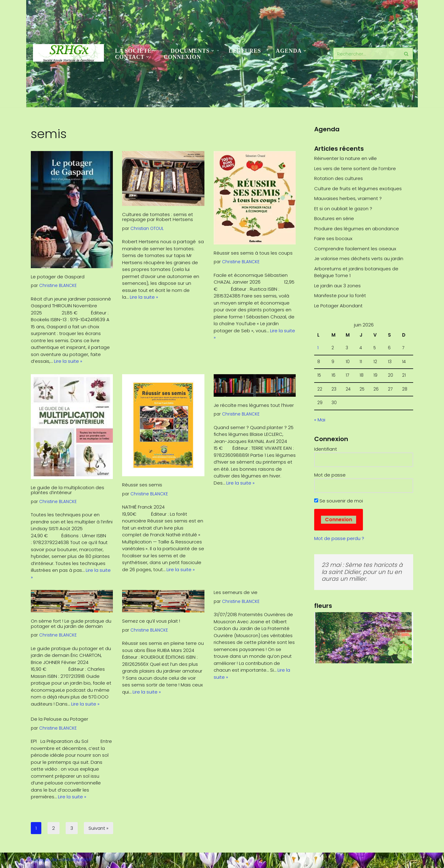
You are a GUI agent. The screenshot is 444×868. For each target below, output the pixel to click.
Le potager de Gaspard (62, 277)
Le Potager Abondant (338, 306)
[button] (155, 51)
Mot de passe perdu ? (339, 538)
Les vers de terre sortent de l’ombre (355, 168)
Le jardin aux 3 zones (337, 286)
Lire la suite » (68, 361)
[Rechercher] (366, 54)
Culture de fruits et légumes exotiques (358, 188)
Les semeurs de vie (236, 592)
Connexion (182, 57)
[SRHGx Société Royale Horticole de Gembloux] (68, 53)
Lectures (245, 51)
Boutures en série (334, 218)
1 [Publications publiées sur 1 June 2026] (318, 348)
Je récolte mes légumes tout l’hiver (254, 405)
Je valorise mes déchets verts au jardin (359, 258)
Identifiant (326, 449)
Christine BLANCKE (58, 286)
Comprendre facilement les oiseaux (355, 249)
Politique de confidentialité (61, 860)
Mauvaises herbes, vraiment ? (348, 198)
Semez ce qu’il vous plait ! (151, 621)
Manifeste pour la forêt (340, 295)
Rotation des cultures (339, 178)
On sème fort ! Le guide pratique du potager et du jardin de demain (71, 624)
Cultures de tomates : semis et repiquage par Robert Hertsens (158, 217)
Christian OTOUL (147, 229)
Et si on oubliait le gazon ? (343, 209)
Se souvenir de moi (339, 501)
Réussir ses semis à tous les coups (253, 253)
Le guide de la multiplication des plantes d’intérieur (68, 490)
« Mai (320, 420)
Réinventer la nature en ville (345, 158)
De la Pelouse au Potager (60, 719)
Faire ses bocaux (333, 238)
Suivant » (99, 828)
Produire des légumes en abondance (357, 229)
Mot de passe (330, 475)
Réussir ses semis (142, 485)
